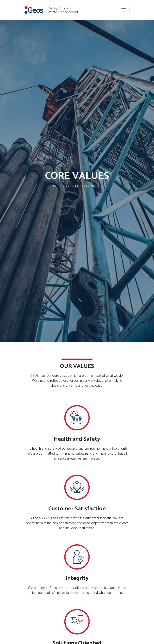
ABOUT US (70, 186)
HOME (54, 186)
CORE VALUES (92, 186)
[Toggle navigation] (124, 10)
